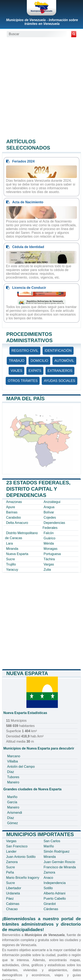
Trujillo (11, 564)
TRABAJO (17, 361)
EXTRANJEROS (60, 371)
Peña (10, 872)
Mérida (49, 543)
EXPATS (35, 371)
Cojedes (50, 518)
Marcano (14, 756)
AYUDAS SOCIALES (59, 381)
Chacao (12, 909)
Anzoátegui (52, 502)
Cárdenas (51, 909)
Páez (10, 899)
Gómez (13, 823)
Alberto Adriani (54, 893)
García (12, 802)
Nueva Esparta (17, 554)
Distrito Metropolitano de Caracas (21, 535)
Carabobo (13, 518)
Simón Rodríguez (57, 851)
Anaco (48, 878)
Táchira (49, 559)
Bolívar (49, 512)
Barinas (12, 512)
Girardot (50, 904)
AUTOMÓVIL (64, 361)
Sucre (10, 559)
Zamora (12, 862)
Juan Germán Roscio (59, 862)
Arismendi (15, 813)
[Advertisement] (41, 87)
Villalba (12, 761)
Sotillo (48, 888)
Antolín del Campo (21, 767)
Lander (11, 851)
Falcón (49, 533)
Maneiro (13, 782)
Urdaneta (13, 893)
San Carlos (52, 841)
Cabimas (13, 904)
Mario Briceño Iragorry (23, 878)
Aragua (49, 507)
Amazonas (14, 502)
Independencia (55, 883)
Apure (11, 507)
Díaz (11, 772)
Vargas (49, 564)
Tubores (13, 777)
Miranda (12, 549)
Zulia (47, 570)
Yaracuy (12, 570)
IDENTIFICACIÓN (58, 351)
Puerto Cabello (55, 899)
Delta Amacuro (17, 523)
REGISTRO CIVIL (25, 351)
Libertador (14, 888)
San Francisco (17, 846)
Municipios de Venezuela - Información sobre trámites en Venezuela (42, 22)
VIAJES (16, 371)
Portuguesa (52, 554)
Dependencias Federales (54, 525)
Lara (9, 543)
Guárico (49, 538)
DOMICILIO (39, 361)
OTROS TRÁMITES (23, 381)
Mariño (12, 797)
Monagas (51, 549)
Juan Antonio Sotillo (21, 857)
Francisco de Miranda (60, 867)
